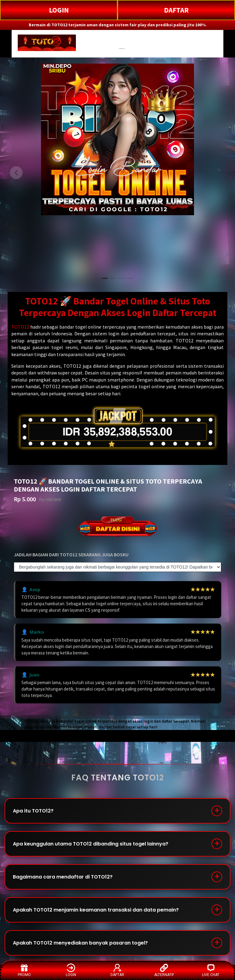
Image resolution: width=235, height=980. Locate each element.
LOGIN (59, 10)
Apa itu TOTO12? (33, 811)
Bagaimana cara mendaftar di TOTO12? (63, 877)
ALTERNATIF (164, 970)
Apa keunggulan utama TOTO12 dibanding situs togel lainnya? (91, 844)
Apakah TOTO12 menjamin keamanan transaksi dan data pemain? (96, 910)
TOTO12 (20, 327)
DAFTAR (176, 10)
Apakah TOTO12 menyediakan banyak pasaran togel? (80, 943)
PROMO (24, 970)
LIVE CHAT (211, 970)
